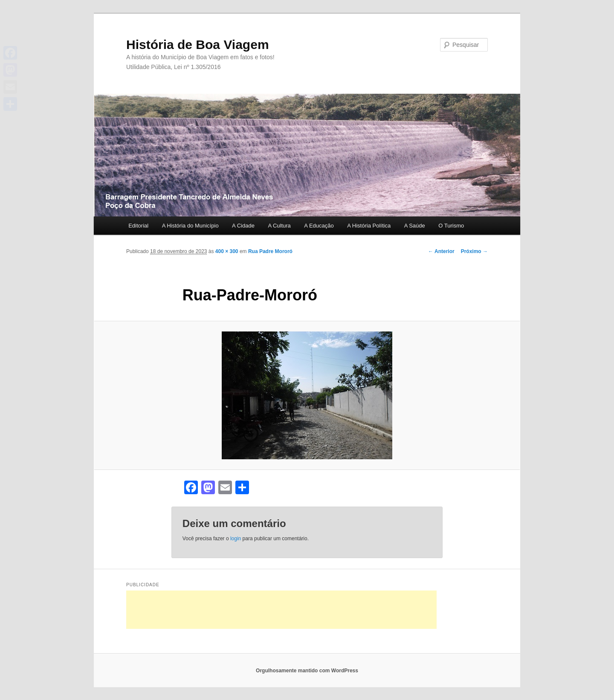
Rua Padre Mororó (270, 251)
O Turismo (451, 226)
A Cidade (243, 226)
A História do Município (190, 226)
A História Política (369, 226)
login (236, 539)
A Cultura (279, 226)
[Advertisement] (281, 610)
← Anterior (441, 251)
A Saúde (415, 226)
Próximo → (474, 251)
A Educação (319, 226)
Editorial (138, 226)
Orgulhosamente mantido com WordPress (307, 671)
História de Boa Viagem (198, 45)
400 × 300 (227, 251)
